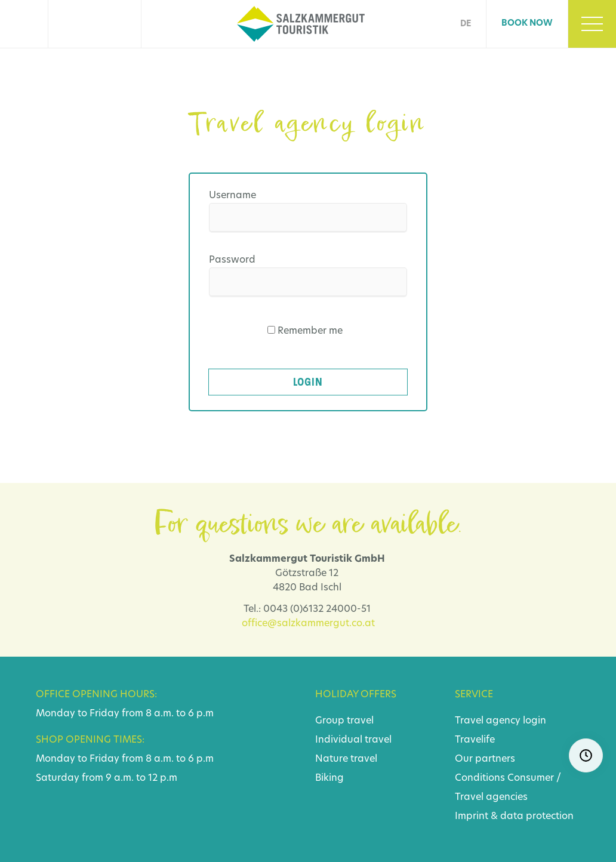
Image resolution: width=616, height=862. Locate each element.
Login (308, 382)
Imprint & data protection (514, 817)
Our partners (485, 759)
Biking (329, 778)
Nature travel (346, 759)
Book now (527, 24)
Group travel (344, 721)
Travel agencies (491, 798)
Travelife (475, 740)
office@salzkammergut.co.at (308, 624)
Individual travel (353, 740)
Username (232, 196)
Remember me (310, 331)
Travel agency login (500, 721)
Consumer (531, 778)
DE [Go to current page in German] (466, 24)
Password (232, 260)
